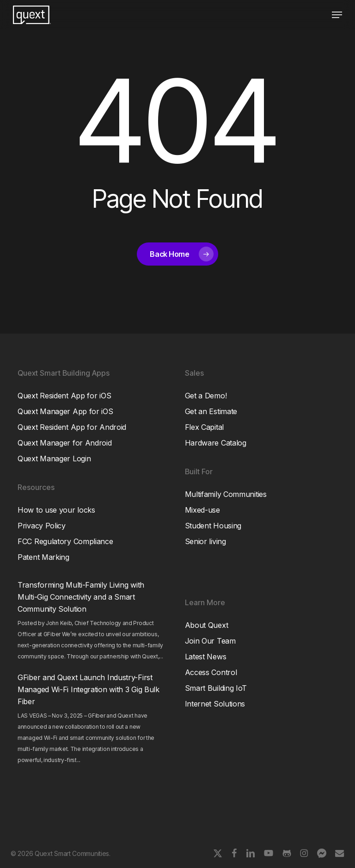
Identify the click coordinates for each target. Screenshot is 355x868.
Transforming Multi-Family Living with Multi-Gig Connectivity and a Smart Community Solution (81, 597)
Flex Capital (204, 427)
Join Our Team (210, 641)
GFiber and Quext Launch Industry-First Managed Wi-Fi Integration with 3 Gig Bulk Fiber (89, 689)
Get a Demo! (206, 396)
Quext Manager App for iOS (65, 411)
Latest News (206, 657)
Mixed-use (202, 510)
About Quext (207, 625)
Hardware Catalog (216, 443)
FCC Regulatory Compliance (65, 541)
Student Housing (213, 526)
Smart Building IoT (216, 688)
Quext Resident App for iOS (64, 396)
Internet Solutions (215, 704)
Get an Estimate (211, 411)
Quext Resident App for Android (72, 427)
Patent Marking (43, 557)
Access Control (211, 672)
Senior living (205, 541)
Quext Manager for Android (65, 443)
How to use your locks (56, 510)
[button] (337, 15)
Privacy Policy (42, 526)
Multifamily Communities (226, 494)
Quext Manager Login (54, 459)
